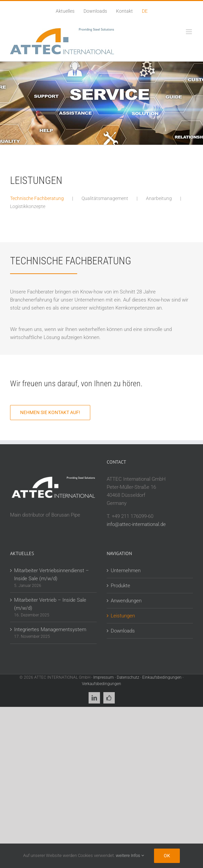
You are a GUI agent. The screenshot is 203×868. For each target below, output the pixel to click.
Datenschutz (128, 677)
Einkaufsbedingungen (162, 677)
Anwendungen (126, 601)
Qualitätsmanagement (105, 198)
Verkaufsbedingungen (102, 684)
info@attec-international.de (136, 524)
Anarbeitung (159, 198)
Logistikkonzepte (28, 206)
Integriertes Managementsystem (50, 629)
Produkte (120, 586)
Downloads (123, 631)
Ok (167, 856)
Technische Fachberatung (37, 198)
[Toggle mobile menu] (189, 32)
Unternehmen (126, 571)
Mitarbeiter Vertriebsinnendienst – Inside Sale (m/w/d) (52, 575)
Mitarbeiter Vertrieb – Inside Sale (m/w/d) (50, 604)
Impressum (104, 677)
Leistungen (123, 616)
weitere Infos (130, 855)
